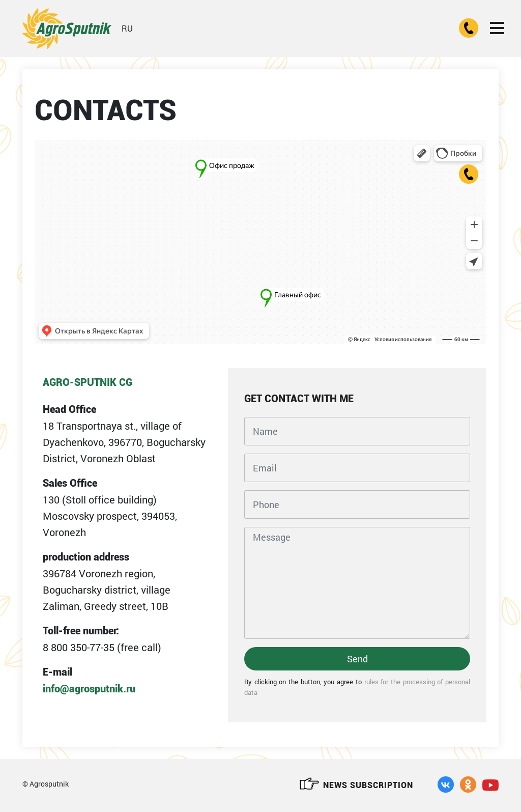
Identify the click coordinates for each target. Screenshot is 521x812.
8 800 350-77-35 (79, 647)
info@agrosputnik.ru (89, 689)
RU (127, 28)
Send (357, 659)
